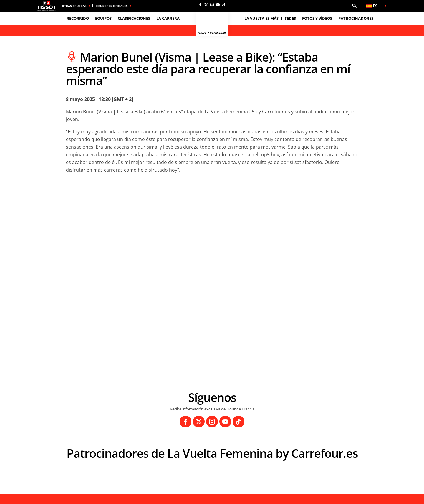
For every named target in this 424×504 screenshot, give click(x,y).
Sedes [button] (290, 18)
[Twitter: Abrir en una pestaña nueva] (206, 5)
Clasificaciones (134, 18)
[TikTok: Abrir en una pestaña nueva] (224, 5)
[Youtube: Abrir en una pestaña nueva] (218, 5)
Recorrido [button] (78, 18)
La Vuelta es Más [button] (261, 18)
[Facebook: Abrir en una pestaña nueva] (200, 5)
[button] (354, 6)
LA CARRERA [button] (168, 18)
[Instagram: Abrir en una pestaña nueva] (212, 5)
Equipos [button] (103, 18)
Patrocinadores (356, 18)
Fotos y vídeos (317, 18)
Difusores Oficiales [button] (112, 6)
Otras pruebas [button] (74, 6)
